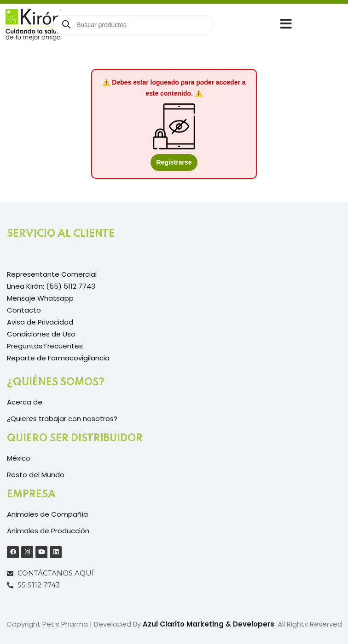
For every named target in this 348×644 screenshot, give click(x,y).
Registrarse (174, 162)
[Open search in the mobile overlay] (133, 25)
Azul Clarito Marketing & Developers (209, 624)
